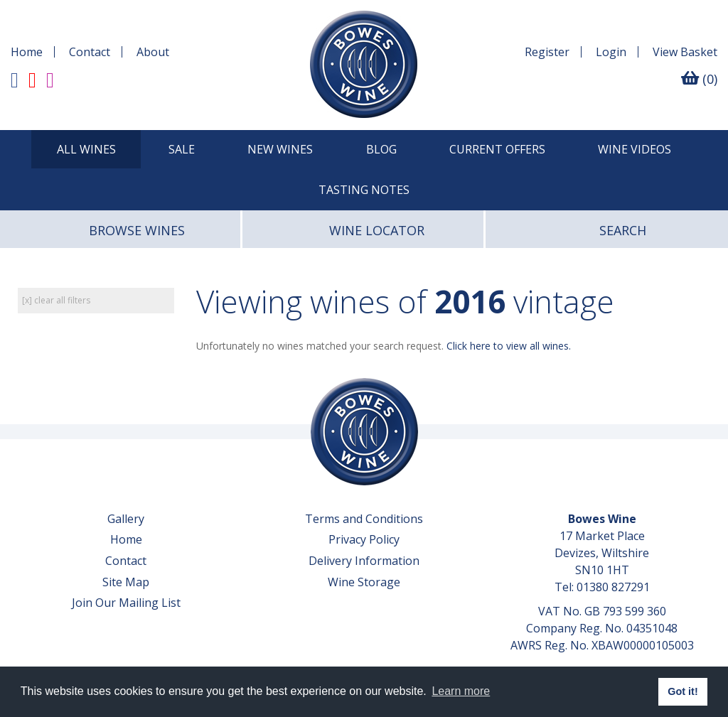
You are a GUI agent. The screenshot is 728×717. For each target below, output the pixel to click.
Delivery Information (364, 561)
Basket (685, 52)
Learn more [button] (461, 691)
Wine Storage (364, 582)
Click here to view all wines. (509, 346)
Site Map (126, 582)
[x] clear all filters (56, 300)
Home (27, 52)
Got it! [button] (682, 691)
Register (547, 52)
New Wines (280, 149)
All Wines (86, 149)
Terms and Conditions (364, 519)
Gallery (126, 519)
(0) (699, 79)
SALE (182, 149)
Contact (90, 52)
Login (611, 52)
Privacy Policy (364, 539)
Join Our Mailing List (126, 603)
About (153, 52)
